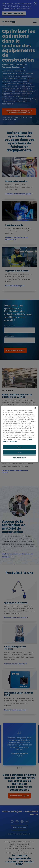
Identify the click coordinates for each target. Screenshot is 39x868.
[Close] (35, 408)
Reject (20, 452)
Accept (19, 447)
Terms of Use (13, 441)
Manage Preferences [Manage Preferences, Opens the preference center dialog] (19, 458)
